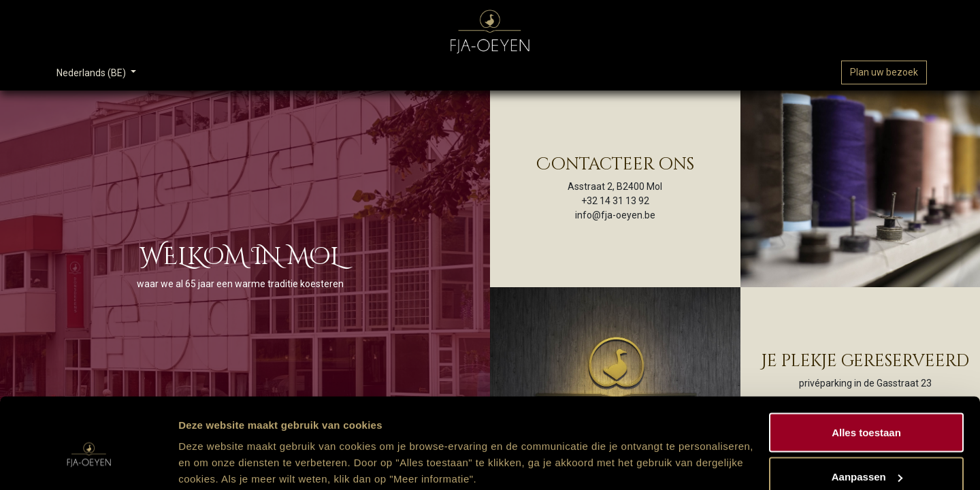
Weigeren (866, 454)
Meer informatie (217, 448)
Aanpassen (867, 409)
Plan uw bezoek (884, 72)
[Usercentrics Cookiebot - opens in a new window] (88, 463)
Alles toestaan (866, 364)
